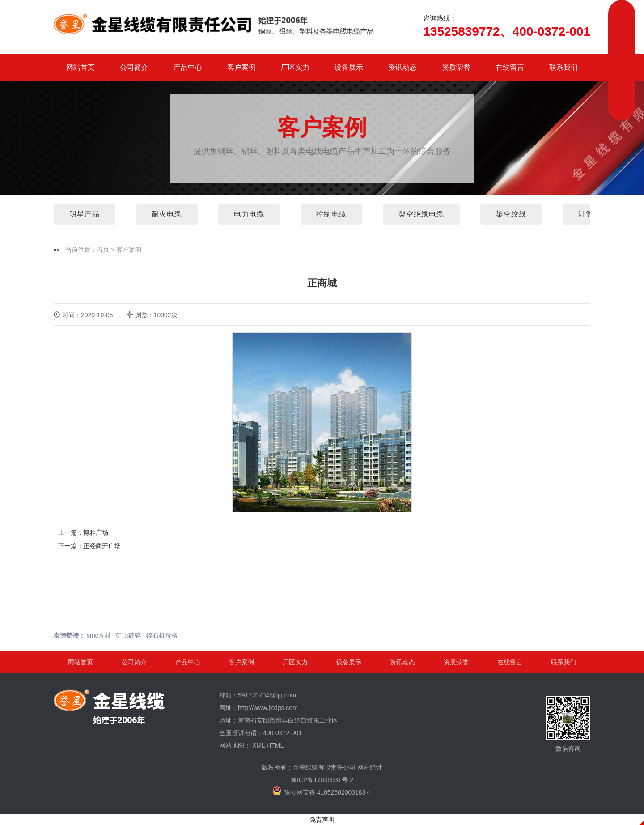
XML (258, 745)
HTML (275, 745)
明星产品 (85, 214)
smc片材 (99, 635)
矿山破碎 (128, 635)
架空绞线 (511, 214)
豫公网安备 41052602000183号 (322, 791)
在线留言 (510, 67)
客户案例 (241, 67)
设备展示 (349, 67)
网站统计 (370, 767)
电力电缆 (249, 214)
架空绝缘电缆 (421, 214)
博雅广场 (96, 532)
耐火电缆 (167, 214)
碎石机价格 (162, 635)
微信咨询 (568, 724)
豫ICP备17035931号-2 (322, 780)
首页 (103, 250)
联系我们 (563, 67)
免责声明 (322, 820)
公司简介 (134, 67)
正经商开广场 (102, 546)
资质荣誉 (456, 67)
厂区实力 (295, 67)
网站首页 (80, 67)
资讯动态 (402, 67)
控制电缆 (331, 214)
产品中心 (188, 67)
